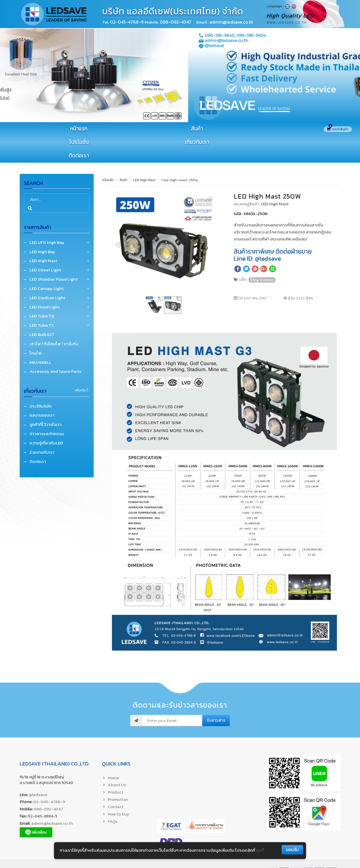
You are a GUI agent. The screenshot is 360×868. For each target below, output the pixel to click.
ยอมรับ (292, 849)
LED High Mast (43, 234)
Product (115, 766)
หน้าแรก (50, 129)
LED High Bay (42, 225)
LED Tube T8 (42, 290)
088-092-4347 (48, 783)
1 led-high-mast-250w (180, 154)
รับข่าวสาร (216, 694)
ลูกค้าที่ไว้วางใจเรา (46, 398)
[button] (209, 173)
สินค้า (111, 129)
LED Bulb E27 (42, 308)
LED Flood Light (45, 280)
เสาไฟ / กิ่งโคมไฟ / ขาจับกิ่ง (54, 318)
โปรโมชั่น (172, 129)
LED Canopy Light (47, 262)
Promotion (118, 773)
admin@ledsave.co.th (52, 797)
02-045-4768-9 (127, 22)
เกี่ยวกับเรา (233, 129)
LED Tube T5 (42, 299)
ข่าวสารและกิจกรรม (47, 407)
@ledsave (38, 768)
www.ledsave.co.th (287, 23)
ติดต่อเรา (294, 129)
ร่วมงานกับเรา (42, 426)
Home (113, 751)
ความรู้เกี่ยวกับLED (46, 417)
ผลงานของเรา (42, 389)
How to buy (118, 788)
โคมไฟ (35, 327)
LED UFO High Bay (47, 216)
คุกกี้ (260, 850)
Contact (116, 780)
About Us (117, 759)
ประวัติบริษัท (40, 380)
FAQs (113, 795)
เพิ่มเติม (81, 364)
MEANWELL (40, 336)
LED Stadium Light (47, 271)
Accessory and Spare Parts (55, 345)
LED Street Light (45, 244)
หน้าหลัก (108, 154)
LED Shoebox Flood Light (54, 253)
